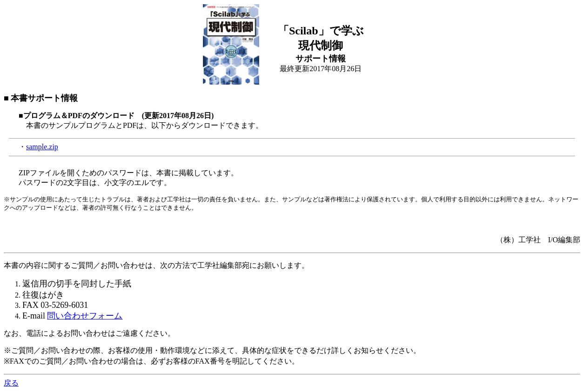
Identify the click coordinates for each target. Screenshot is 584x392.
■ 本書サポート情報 (41, 98)
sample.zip (42, 147)
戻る (11, 383)
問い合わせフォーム (85, 316)
